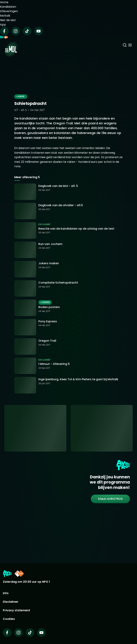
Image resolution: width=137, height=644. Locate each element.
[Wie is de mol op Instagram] (19, 633)
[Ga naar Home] (11, 47)
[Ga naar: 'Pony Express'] (68, 327)
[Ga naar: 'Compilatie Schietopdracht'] (68, 288)
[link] (110, 499)
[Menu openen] (130, 46)
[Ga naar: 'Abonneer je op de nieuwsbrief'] (102, 428)
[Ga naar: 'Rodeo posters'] (68, 308)
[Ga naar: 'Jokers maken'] (68, 269)
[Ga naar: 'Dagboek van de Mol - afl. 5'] (68, 192)
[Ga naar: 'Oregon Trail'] (68, 346)
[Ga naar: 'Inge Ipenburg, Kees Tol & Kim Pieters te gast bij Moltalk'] (68, 385)
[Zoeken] (125, 46)
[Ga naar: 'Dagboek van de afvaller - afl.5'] (68, 211)
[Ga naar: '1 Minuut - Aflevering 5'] (68, 366)
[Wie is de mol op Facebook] (7, 633)
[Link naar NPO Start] (19, 574)
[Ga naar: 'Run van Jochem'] (68, 250)
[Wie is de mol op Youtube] (41, 633)
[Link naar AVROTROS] (7, 574)
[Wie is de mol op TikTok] (30, 633)
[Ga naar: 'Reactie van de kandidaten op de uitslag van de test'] (68, 230)
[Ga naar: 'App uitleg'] (35, 428)
